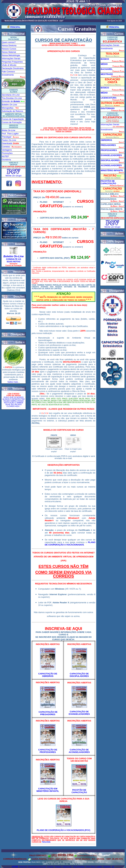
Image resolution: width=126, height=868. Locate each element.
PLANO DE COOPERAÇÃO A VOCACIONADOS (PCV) (63, 830)
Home (15, 867)
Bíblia (8, 130)
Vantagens (7, 150)
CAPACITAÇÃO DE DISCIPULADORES (79, 675)
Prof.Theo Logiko (94, 867)
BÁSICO (105, 59)
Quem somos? (9, 42)
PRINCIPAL (15, 27)
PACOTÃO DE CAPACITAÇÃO (79, 791)
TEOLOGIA (46, 842)
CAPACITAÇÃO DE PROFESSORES (48, 751)
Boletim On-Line (14, 256)
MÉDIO (104, 64)
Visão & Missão (9, 65)
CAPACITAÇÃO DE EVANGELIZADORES (79, 713)
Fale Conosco (8, 72)
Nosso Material (9, 52)
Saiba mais (13, 382)
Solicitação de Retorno (12, 111)
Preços (58, 867)
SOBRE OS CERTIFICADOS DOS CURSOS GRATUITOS (63, 138)
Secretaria (11, 95)
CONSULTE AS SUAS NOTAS (14, 260)
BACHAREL (107, 69)
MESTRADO (107, 74)
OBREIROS (106, 140)
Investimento (8, 75)
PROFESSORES (109, 150)
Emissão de (11, 101)
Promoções (7, 153)
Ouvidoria (6, 160)
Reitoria (107, 867)
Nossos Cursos (9, 49)
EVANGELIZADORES (111, 155)
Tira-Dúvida (12, 98)
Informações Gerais (11, 59)
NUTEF (5, 156)
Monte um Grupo (14, 176)
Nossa (9, 46)
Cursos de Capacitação (13, 119)
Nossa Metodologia (11, 55)
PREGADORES (108, 145)
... (19, 382)
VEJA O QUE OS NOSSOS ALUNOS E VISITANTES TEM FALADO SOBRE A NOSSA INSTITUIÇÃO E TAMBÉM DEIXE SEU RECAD (14, 402)
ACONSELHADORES (111, 165)
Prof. (10, 134)
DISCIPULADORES (110, 160)
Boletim (9, 105)
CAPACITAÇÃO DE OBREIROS (48, 675)
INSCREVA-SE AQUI (63, 629)
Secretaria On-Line (37, 867)
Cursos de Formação (12, 122)
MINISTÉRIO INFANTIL (112, 170)
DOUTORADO (108, 108)
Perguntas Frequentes (12, 62)
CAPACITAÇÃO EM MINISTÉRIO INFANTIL (48, 790)
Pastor (9, 140)
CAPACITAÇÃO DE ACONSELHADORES (79, 751)
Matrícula (67, 867)
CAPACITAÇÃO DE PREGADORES (48, 713)
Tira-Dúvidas (79, 867)
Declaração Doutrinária (13, 68)
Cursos (50, 867)
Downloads (10, 143)
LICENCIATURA (109, 98)
